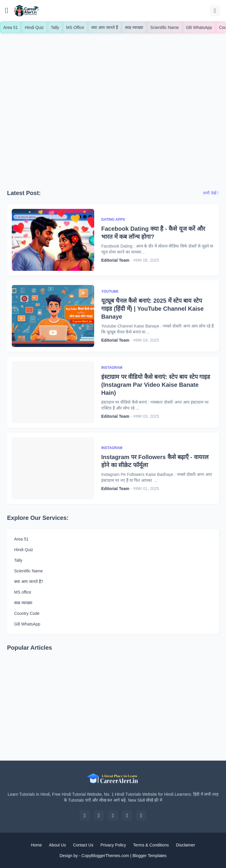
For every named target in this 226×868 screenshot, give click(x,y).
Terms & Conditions (151, 845)
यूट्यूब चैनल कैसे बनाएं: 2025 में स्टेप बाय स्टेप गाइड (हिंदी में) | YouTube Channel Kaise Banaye (152, 309)
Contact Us (83, 845)
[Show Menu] (7, 11)
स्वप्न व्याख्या (134, 27)
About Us (57, 845)
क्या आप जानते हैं (105, 27)
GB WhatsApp (199, 27)
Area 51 (10, 27)
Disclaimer (186, 845)
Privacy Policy (113, 845)
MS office (23, 592)
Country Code (27, 613)
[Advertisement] (113, 102)
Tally (55, 27)
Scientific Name (165, 27)
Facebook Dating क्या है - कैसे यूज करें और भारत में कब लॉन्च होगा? (153, 233)
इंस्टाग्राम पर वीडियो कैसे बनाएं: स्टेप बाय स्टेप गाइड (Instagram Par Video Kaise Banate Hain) (156, 385)
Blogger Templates (149, 856)
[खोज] (215, 11)
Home (36, 845)
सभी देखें (210, 193)
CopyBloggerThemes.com (105, 856)
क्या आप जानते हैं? (29, 582)
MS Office (75, 27)
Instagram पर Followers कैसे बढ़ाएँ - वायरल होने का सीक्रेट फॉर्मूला (155, 461)
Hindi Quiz (34, 27)
